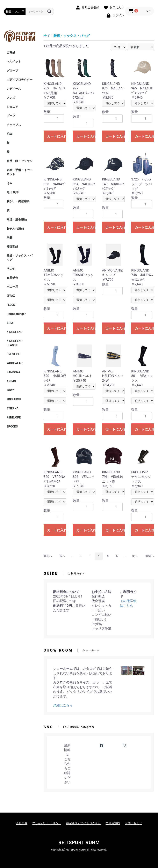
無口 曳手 (13, 192)
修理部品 (12, 246)
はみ (9, 183)
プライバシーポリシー (47, 823)
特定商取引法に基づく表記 (83, 823)
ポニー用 (12, 287)
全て (47, 36)
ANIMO (11, 381)
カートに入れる (57, 136)
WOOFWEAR (15, 363)
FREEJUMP (14, 399)
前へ (63, 556)
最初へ (48, 556)
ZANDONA (13, 372)
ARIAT (11, 323)
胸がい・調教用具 (18, 201)
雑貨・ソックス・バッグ (20, 258)
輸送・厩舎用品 (17, 219)
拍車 (9, 134)
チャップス (14, 125)
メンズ (11, 98)
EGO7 (10, 390)
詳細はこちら (63, 705)
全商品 (11, 52)
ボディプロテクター (20, 80)
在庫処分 (12, 278)
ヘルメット (14, 61)
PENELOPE (14, 417)
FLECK (11, 305)
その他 (11, 269)
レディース (14, 89)
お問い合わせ (134, 823)
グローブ (12, 71)
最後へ (150, 556)
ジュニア (12, 107)
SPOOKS (12, 426)
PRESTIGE (13, 354)
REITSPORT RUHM (79, 843)
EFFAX (11, 296)
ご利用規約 (113, 823)
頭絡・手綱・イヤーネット (20, 172)
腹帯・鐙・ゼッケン (20, 161)
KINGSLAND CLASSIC (16, 343)
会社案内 (22, 823)
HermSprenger (16, 314)
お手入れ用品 (15, 228)
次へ (135, 556)
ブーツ (11, 116)
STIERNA (13, 408)
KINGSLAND (15, 332)
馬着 (9, 237)
